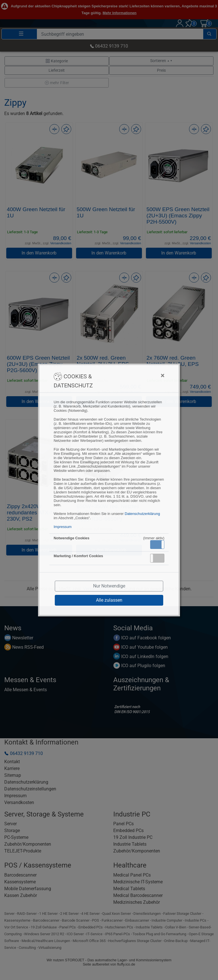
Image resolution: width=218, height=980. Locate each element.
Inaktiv (160, 558)
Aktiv (157, 544)
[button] (157, 545)
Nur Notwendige (109, 586)
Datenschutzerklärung (142, 514)
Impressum (63, 527)
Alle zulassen (109, 600)
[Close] (134, 376)
